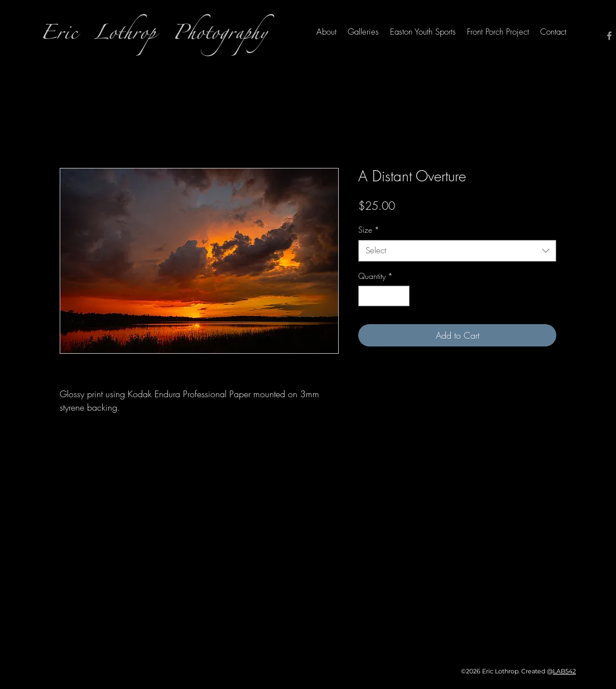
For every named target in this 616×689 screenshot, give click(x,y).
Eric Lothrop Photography (154, 36)
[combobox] (457, 251)
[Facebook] (609, 36)
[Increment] (401, 296)
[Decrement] (367, 296)
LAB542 (564, 671)
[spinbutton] (384, 296)
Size (369, 230)
